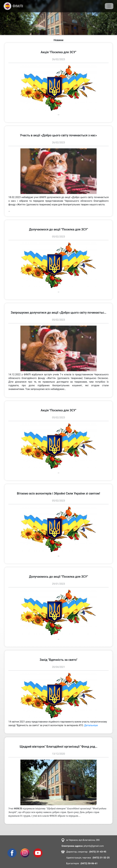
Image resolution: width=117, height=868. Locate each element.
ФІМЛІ (13, 6)
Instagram (25, 850)
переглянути (12, 45)
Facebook (12, 850)
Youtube (38, 850)
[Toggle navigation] (109, 6)
